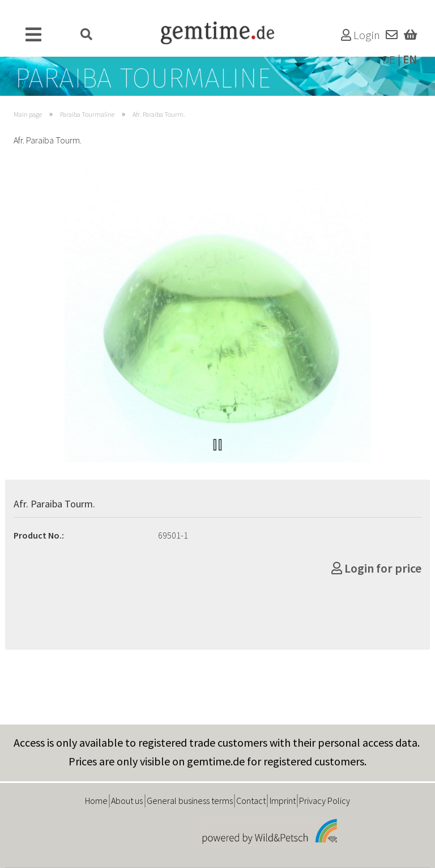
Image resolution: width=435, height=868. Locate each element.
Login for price (376, 568)
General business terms (190, 801)
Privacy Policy (325, 801)
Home (96, 801)
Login (361, 35)
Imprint (283, 801)
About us (127, 801)
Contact (251, 801)
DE (389, 60)
